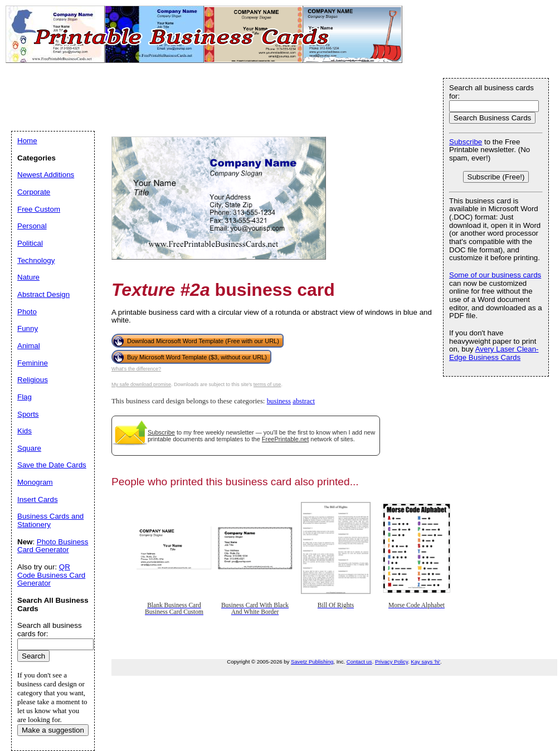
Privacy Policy (391, 662)
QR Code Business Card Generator (51, 575)
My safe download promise (141, 384)
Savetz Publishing (312, 662)
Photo (27, 312)
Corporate (34, 192)
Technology (36, 260)
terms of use (267, 384)
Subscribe (161, 432)
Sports (28, 414)
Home (27, 141)
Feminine (33, 363)
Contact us (359, 662)
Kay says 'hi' (425, 662)
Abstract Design (43, 294)
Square (29, 448)
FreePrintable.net (285, 439)
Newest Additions (46, 175)
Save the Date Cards (52, 465)
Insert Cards (38, 499)
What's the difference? (136, 369)
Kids (25, 431)
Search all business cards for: (491, 92)
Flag (25, 397)
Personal (32, 226)
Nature (28, 277)
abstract (304, 401)
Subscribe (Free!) (496, 177)
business (279, 401)
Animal (29, 346)
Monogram (35, 482)
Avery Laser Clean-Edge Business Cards (494, 353)
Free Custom (39, 209)
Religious (33, 380)
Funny (28, 328)
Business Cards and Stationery (50, 520)
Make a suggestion (53, 730)
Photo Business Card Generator (53, 546)
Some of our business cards (495, 275)
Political (30, 243)
